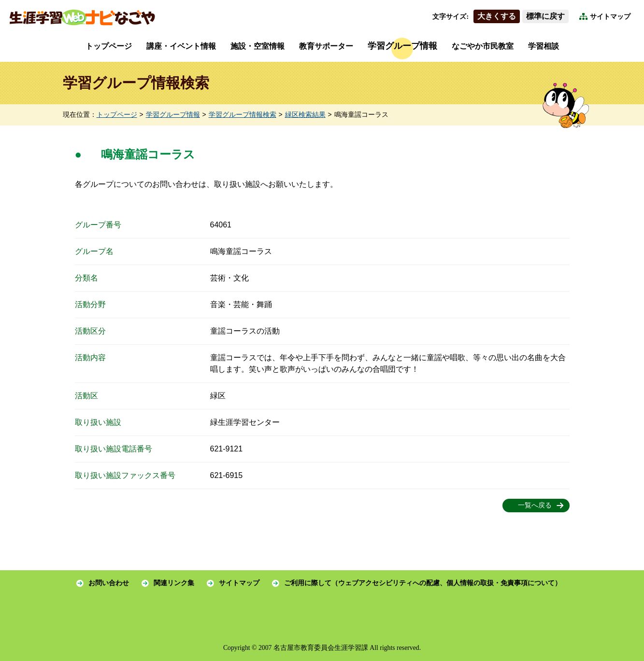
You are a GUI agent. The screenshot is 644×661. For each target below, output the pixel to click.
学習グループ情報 (402, 46)
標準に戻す (545, 16)
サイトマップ (610, 17)
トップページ (109, 46)
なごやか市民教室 (483, 46)
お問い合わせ (109, 583)
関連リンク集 (174, 583)
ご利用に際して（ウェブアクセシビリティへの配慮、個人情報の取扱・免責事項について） (423, 583)
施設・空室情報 (258, 46)
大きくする (497, 16)
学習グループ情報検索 (243, 115)
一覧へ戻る (535, 505)
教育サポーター (326, 46)
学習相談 (544, 46)
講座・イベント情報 (181, 46)
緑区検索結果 (305, 115)
